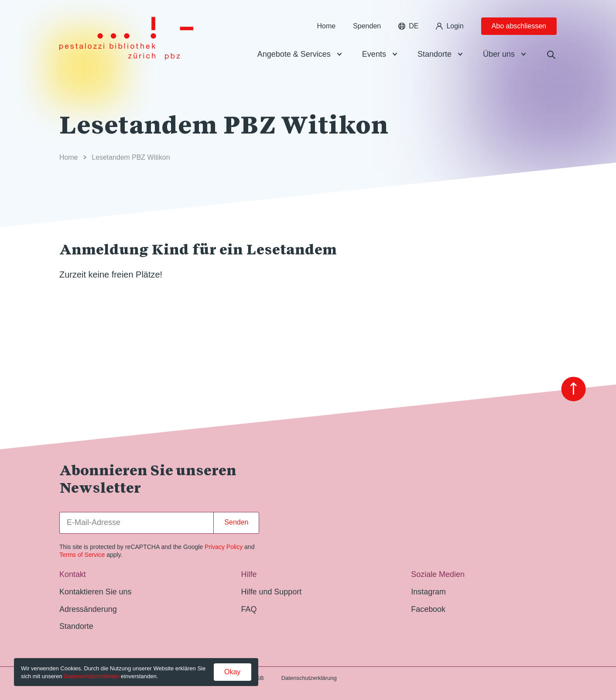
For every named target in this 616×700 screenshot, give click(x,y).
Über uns (499, 54)
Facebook (428, 609)
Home (326, 26)
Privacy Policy (224, 547)
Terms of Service (82, 555)
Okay (232, 672)
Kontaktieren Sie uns (96, 592)
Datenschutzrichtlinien (91, 676)
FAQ (249, 609)
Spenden (367, 26)
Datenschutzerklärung (309, 678)
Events (374, 54)
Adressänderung (88, 609)
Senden (236, 522)
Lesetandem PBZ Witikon (131, 157)
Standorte (435, 54)
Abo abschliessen (519, 26)
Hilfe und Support (272, 592)
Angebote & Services (294, 54)
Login (450, 26)
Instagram (428, 592)
